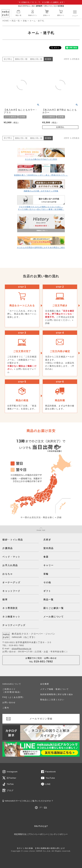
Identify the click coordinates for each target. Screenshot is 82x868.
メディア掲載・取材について (54, 689)
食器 (46, 557)
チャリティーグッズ (14, 625)
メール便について (54, 617)
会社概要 (45, 684)
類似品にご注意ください (52, 700)
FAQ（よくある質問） (14, 697)
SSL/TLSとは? (41, 826)
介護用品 (7, 548)
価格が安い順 (21, 59)
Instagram (12, 772)
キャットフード (11, 591)
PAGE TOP (41, 529)
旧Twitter (11, 778)
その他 (47, 582)
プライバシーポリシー (38, 834)
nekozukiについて (12, 684)
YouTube (50, 778)
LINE (48, 784)
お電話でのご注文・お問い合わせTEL (41, 660)
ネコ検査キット (11, 617)
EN (46, 807)
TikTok (10, 784)
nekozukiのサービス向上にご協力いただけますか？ (28, 801)
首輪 (25, 21)
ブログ (10, 790)
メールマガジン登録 (41, 719)
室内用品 (48, 548)
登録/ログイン (33, 13)
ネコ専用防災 (10, 608)
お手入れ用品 (10, 565)
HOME (6, 21)
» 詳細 (58, 517)
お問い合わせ (9, 702)
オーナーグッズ (11, 582)
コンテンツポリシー (59, 834)
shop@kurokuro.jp (21, 649)
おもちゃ (7, 574)
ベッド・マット (11, 557)
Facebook (51, 772)
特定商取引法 (20, 834)
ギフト (47, 591)
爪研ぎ (47, 540)
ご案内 (6, 708)
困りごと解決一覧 (54, 608)
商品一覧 (18, 13)
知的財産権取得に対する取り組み (57, 694)
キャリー (48, 565)
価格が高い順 (36, 59)
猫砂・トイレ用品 (13, 540)
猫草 (5, 600)
